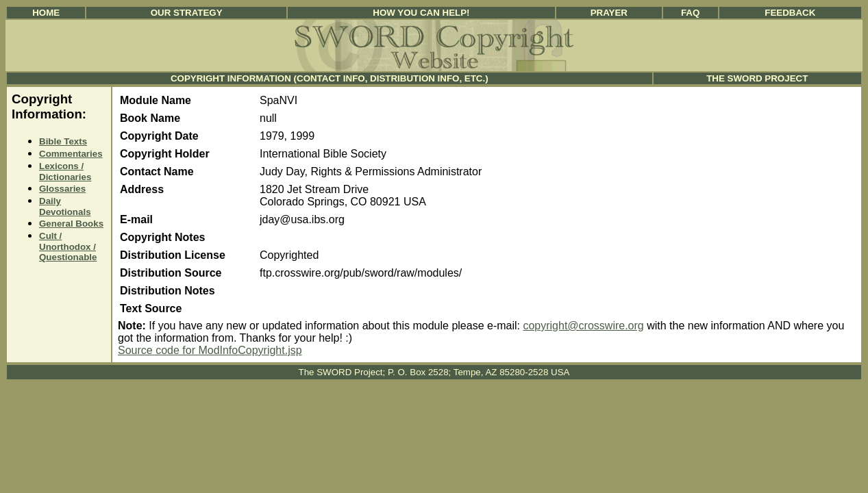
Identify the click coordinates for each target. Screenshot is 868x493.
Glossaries (62, 189)
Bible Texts (63, 141)
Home (46, 13)
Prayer (609, 13)
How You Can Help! (421, 13)
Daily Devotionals (65, 206)
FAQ (690, 13)
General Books (71, 224)
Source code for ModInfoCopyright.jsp (210, 350)
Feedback (790, 13)
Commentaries (71, 154)
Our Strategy (187, 13)
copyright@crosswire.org (583, 326)
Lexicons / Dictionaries (65, 172)
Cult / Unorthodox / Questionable (68, 246)
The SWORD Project (757, 78)
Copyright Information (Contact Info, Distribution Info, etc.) (330, 78)
